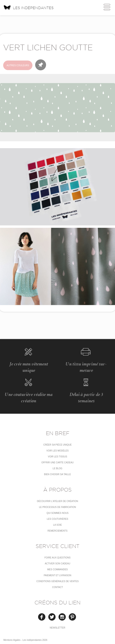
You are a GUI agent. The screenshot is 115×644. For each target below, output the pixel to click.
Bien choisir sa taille (57, 474)
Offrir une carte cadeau (57, 463)
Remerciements (58, 531)
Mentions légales (12, 640)
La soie (57, 525)
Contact (58, 587)
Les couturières (57, 519)
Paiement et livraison (58, 575)
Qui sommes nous (57, 513)
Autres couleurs (18, 65)
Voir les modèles (58, 451)
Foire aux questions (57, 558)
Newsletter (57, 628)
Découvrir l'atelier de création (58, 501)
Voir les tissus (57, 457)
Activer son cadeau (57, 564)
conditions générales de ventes (57, 581)
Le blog (57, 468)
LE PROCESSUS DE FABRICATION (57, 507)
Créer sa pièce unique (57, 445)
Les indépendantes (28, 7)
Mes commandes (57, 569)
